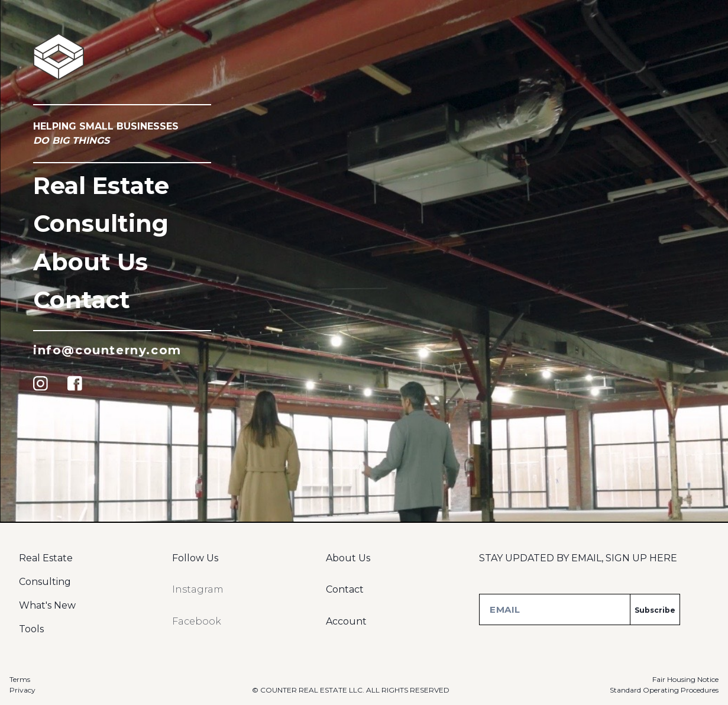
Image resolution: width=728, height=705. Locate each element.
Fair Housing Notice (685, 679)
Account (346, 621)
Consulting (45, 582)
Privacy (22, 690)
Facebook (197, 621)
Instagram (198, 589)
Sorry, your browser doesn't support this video (364, 353)
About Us (90, 262)
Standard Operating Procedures (664, 690)
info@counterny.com (107, 350)
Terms (20, 679)
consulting (101, 223)
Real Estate (101, 185)
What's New (47, 605)
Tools (31, 629)
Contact (82, 300)
